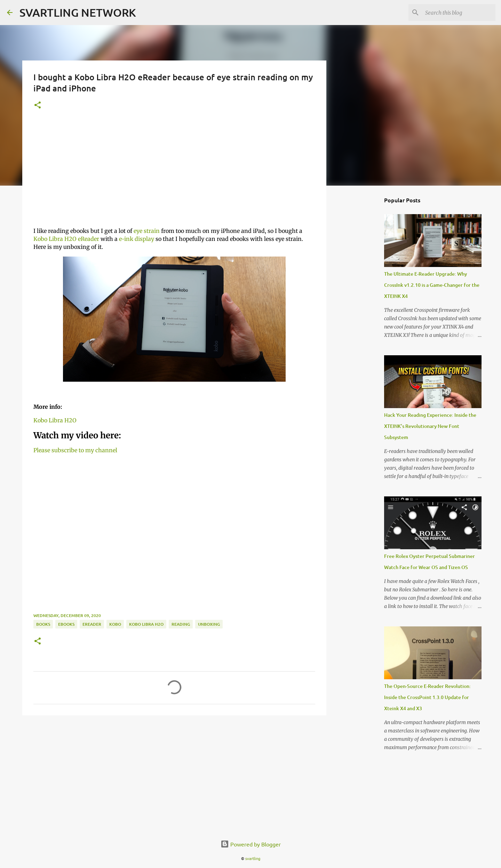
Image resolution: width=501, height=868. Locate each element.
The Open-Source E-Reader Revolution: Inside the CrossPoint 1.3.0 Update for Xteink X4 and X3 (427, 697)
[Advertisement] (174, 173)
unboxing (209, 624)
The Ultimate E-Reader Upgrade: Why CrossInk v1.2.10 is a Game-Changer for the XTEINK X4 (432, 285)
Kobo (115, 624)
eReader (92, 624)
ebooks (66, 624)
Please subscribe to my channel (75, 450)
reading (181, 624)
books (43, 624)
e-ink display (137, 239)
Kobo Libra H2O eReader (66, 239)
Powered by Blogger (251, 844)
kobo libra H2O (146, 624)
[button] (38, 106)
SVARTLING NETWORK (78, 12)
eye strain (147, 231)
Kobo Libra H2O (55, 420)
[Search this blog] (459, 13)
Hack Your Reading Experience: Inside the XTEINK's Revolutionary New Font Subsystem (430, 426)
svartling (253, 858)
